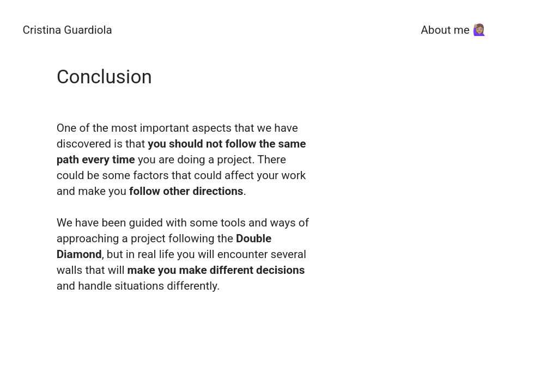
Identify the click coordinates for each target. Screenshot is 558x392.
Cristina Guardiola (67, 30)
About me (445, 30)
